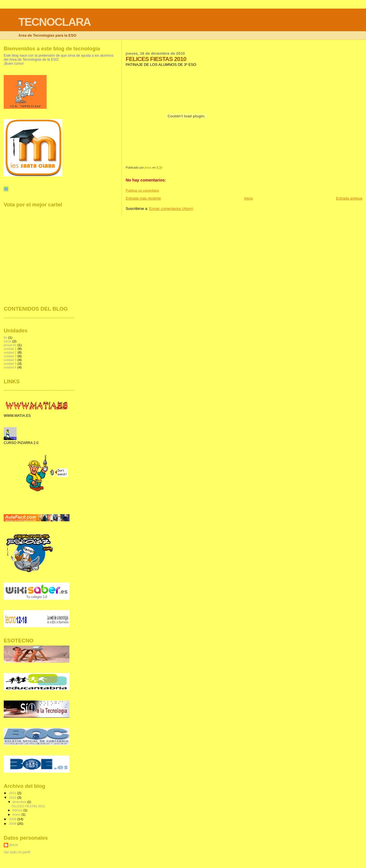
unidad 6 (10, 367)
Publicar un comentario (142, 190)
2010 (13, 797)
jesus (14, 845)
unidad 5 (10, 363)
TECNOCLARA (54, 22)
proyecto (10, 345)
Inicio (248, 198)
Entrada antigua (349, 198)
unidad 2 (10, 352)
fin (5, 337)
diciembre (20, 802)
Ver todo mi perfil (17, 852)
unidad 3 (10, 356)
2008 (13, 823)
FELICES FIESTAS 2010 (28, 806)
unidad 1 (10, 349)
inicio (8, 341)
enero (17, 814)
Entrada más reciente (143, 198)
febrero (18, 810)
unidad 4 (10, 360)
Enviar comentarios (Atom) (171, 209)
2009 (13, 819)
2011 (13, 793)
